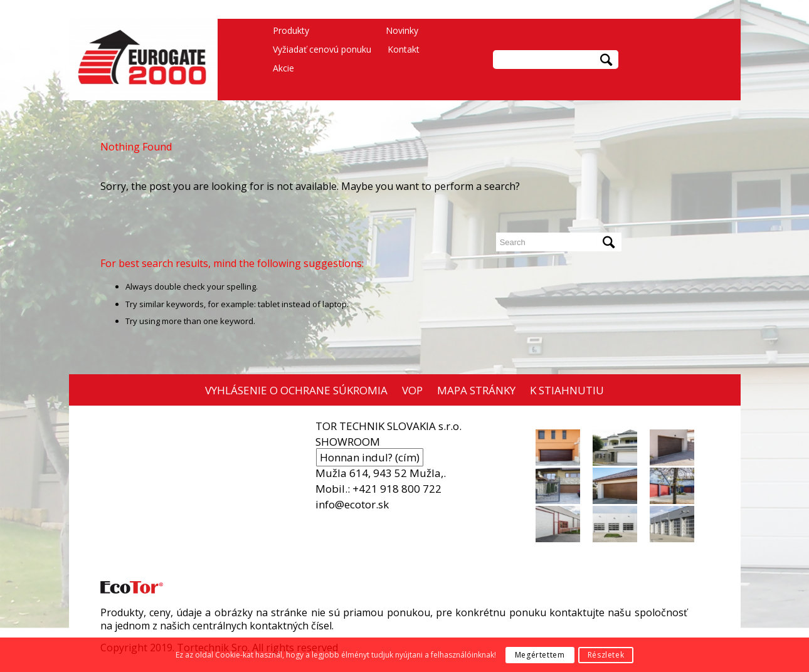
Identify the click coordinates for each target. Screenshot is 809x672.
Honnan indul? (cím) (370, 457)
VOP (412, 390)
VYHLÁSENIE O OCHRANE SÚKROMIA (296, 390)
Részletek (606, 655)
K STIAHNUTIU (567, 390)
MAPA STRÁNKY (476, 390)
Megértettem (540, 655)
